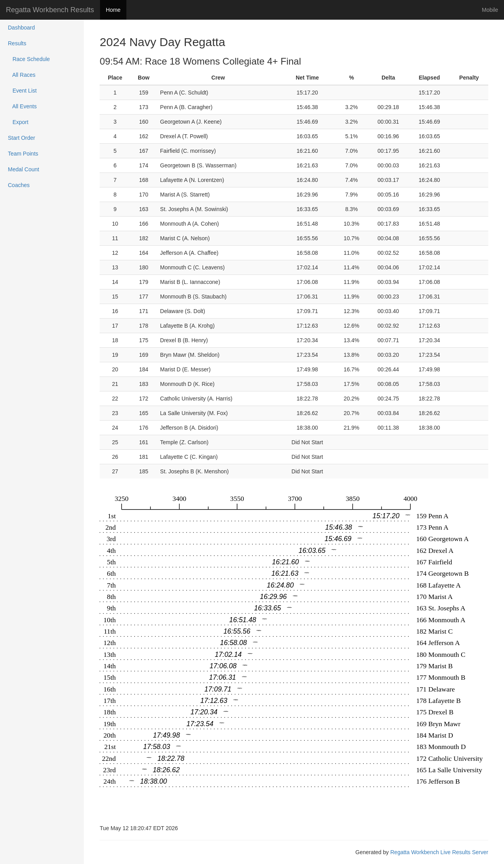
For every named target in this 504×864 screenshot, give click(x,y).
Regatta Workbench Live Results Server (439, 852)
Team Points (23, 154)
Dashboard (21, 28)
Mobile (490, 10)
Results (17, 43)
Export (18, 122)
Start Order (21, 138)
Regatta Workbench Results (50, 10)
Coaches (19, 185)
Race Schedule (29, 59)
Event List (22, 91)
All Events (22, 106)
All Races (22, 75)
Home (113, 10)
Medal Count (23, 169)
